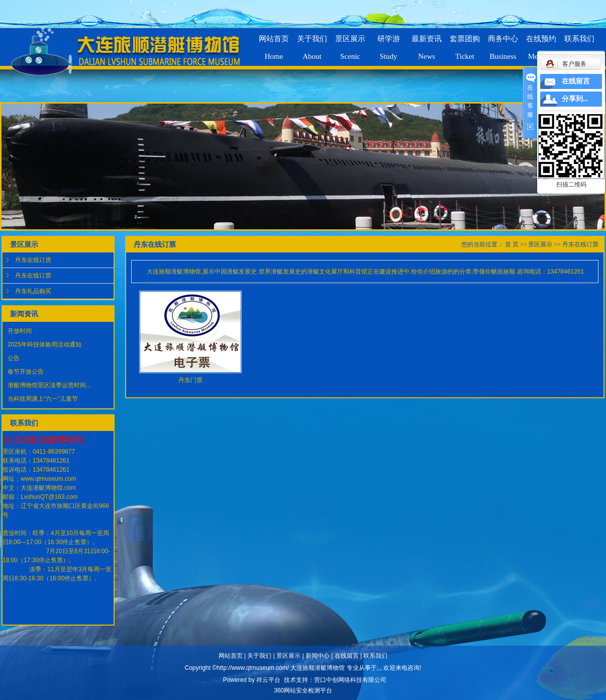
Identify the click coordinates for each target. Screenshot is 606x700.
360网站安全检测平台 (303, 690)
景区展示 (540, 244)
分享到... (575, 99)
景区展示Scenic (350, 43)
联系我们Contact (579, 43)
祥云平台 (268, 680)
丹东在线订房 (33, 260)
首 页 (512, 244)
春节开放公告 (26, 372)
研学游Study (389, 43)
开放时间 (20, 331)
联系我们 (375, 656)
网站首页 (231, 656)
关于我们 (259, 656)
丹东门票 (190, 380)
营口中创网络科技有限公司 (350, 680)
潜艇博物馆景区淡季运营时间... (49, 385)
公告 (14, 358)
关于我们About (312, 43)
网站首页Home (274, 43)
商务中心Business (503, 43)
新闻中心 (318, 656)
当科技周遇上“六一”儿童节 (43, 399)
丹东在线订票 (33, 276)
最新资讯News (427, 43)
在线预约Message (541, 43)
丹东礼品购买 (33, 291)
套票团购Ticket (465, 43)
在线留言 (347, 656)
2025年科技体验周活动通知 (44, 344)
